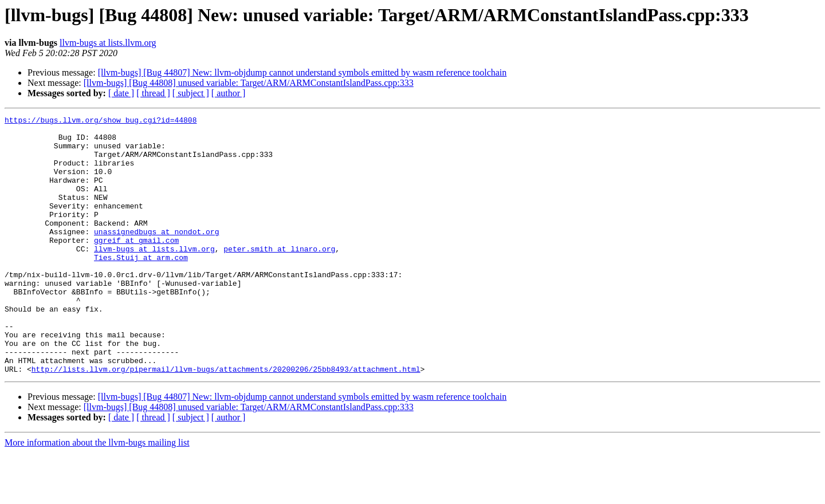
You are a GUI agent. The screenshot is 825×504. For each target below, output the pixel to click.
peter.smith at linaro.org (279, 276)
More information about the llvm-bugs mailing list (97, 494)
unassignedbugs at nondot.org (156, 255)
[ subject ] (191, 93)
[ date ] (121, 93)
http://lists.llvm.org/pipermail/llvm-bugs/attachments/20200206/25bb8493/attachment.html (226, 420)
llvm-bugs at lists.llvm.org (108, 43)
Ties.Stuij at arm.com (141, 286)
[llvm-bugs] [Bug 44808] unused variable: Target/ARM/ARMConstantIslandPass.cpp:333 (249, 83)
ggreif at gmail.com (136, 266)
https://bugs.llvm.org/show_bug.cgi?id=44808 (101, 121)
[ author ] (229, 93)
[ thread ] (153, 93)
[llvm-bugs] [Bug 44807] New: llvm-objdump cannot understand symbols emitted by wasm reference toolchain (302, 72)
